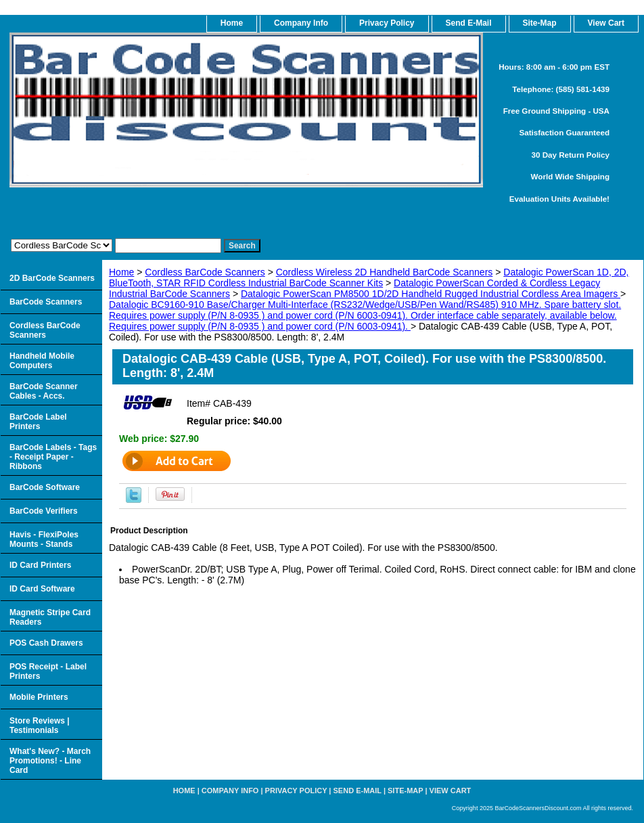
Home (121, 272)
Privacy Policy (387, 23)
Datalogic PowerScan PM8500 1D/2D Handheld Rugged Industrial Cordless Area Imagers (431, 294)
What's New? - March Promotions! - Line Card (50, 761)
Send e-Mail (358, 791)
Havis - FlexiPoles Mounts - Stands (44, 539)
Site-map (405, 791)
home (232, 23)
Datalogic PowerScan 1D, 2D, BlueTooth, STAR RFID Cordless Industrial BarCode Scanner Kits (369, 277)
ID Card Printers (40, 565)
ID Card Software (42, 589)
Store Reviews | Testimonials (40, 726)
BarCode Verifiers (44, 511)
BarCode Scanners (46, 302)
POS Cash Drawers (46, 643)
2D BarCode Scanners (52, 278)
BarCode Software (45, 487)
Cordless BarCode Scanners (205, 272)
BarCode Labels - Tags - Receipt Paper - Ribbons (53, 457)
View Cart (451, 791)
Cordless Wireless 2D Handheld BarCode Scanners (385, 272)
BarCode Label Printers (38, 422)
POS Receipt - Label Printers (48, 671)
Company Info (301, 23)
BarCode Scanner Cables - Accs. (44, 391)
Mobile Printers (39, 697)
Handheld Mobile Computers (42, 361)
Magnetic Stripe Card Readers (50, 617)
